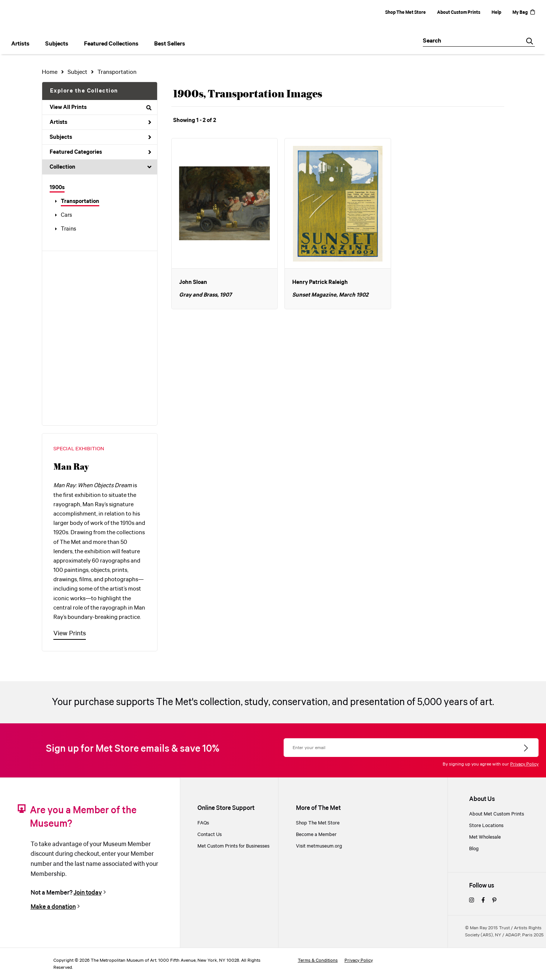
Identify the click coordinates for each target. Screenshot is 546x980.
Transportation (80, 201)
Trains (68, 229)
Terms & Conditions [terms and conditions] (318, 960)
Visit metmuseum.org (319, 846)
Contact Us (210, 835)
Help (496, 12)
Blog (474, 849)
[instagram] (472, 901)
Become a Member (316, 835)
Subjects (101, 137)
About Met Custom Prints (497, 814)
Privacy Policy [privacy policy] (359, 960)
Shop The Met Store (405, 12)
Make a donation (53, 907)
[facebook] (483, 901)
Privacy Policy (524, 764)
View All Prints (101, 107)
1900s (57, 188)
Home (50, 72)
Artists (101, 122)
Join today (88, 893)
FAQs (203, 823)
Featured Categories (101, 152)
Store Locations (486, 826)
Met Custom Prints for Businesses (233, 846)
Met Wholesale (485, 837)
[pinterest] (494, 901)
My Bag (524, 12)
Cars (66, 215)
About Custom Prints (459, 12)
